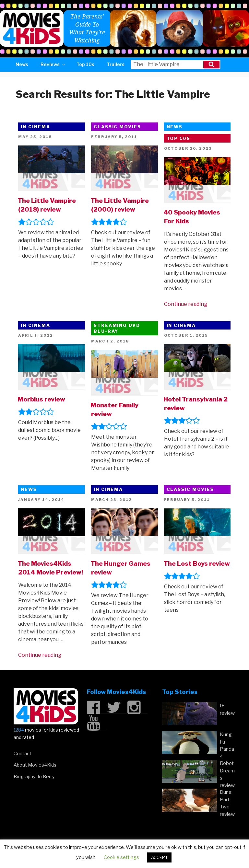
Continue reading (186, 304)
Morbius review (41, 399)
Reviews (53, 64)
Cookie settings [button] (121, 857)
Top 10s (85, 64)
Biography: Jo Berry (34, 776)
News (22, 64)
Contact (23, 753)
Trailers (116, 64)
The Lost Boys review (197, 563)
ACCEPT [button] (159, 857)
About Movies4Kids (35, 765)
